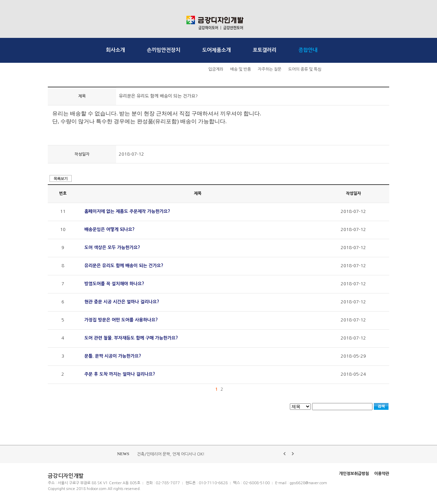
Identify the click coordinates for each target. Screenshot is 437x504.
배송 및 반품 (241, 69)
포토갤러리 (265, 50)
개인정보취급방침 (354, 474)
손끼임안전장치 (164, 50)
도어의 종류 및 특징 (305, 69)
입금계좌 (216, 69)
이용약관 (382, 474)
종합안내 (308, 50)
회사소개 (115, 50)
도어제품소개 (216, 50)
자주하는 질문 (270, 69)
